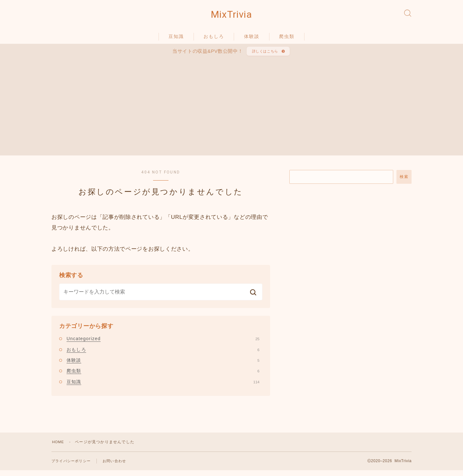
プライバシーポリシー (73, 466)
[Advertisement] (232, 109)
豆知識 (176, 40)
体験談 (252, 40)
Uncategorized (163, 344)
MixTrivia (232, 16)
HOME (59, 447)
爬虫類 (287, 40)
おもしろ (214, 40)
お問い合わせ (118, 466)
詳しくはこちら (264, 55)
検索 (404, 182)
